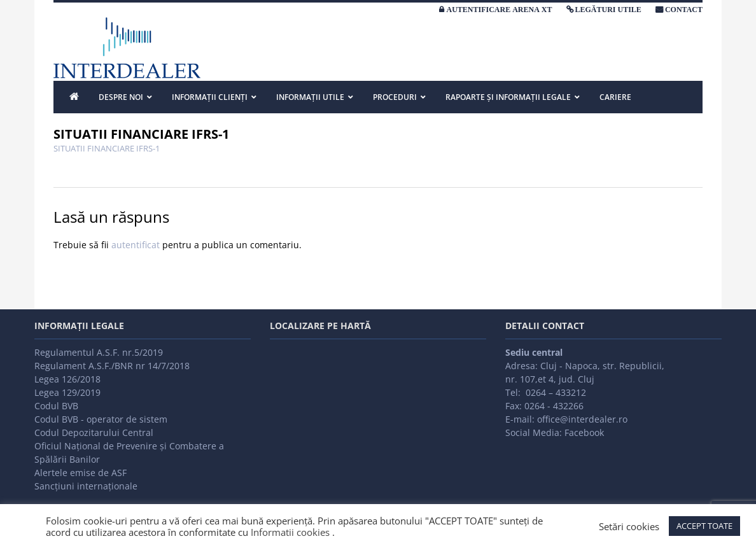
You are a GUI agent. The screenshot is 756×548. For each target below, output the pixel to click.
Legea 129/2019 (67, 392)
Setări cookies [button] (629, 526)
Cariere (615, 97)
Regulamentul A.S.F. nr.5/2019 (99, 352)
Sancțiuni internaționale (86, 486)
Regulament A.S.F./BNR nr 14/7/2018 (112, 366)
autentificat (136, 245)
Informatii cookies (290, 532)
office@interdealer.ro (582, 419)
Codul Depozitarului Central (94, 432)
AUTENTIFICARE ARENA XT (499, 10)
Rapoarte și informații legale (508, 97)
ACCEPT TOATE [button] (704, 526)
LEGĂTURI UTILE (608, 10)
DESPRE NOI (121, 97)
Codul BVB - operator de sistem (101, 419)
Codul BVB (56, 406)
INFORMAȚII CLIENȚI (210, 97)
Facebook (584, 432)
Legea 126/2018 (67, 379)
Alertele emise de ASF (80, 473)
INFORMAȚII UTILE (310, 97)
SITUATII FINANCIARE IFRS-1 (107, 148)
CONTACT (684, 10)
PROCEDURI (395, 97)
